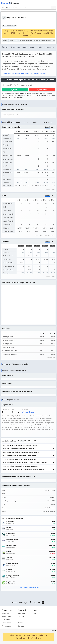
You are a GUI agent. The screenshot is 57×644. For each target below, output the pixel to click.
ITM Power (10, 522)
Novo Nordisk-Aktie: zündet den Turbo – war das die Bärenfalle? (28, 463)
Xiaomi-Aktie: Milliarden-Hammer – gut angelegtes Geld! (26, 470)
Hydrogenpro (11, 534)
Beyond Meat (11, 582)
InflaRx (9, 528)
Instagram (22, 626)
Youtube (21, 616)
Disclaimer (6, 620)
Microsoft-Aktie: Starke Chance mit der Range (22, 456)
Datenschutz (7, 623)
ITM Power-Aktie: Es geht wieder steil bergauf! (22, 459)
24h (25, 441)
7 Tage (30, 441)
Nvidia (9, 552)
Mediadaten (6, 616)
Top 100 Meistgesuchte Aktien (29, 587)
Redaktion (22, 613)
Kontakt (34, 613)
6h (18, 441)
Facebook (22, 623)
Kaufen (16, 90)
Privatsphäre (7, 626)
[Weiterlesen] (54, 445)
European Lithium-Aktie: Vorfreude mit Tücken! (22, 445)
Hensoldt (9, 570)
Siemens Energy (12, 546)
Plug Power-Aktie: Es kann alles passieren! (21, 449)
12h (22, 441)
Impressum (6, 613)
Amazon (9, 558)
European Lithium (12, 540)
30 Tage (36, 441)
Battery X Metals (12, 564)
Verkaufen (43, 90)
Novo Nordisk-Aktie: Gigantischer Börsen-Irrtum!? (23, 452)
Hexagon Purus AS (13, 576)
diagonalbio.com (28, 412)
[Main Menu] (55, 3)
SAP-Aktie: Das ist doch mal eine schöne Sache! (22, 466)
